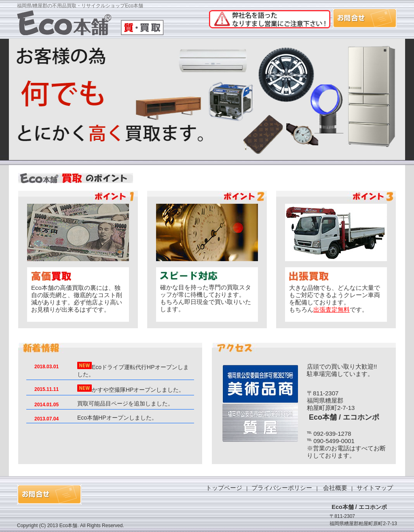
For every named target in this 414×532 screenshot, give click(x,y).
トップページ (224, 488)
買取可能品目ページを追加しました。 (125, 403)
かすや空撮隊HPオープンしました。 (138, 390)
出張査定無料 (332, 309)
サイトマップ (375, 488)
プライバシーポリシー (282, 488)
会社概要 (335, 488)
